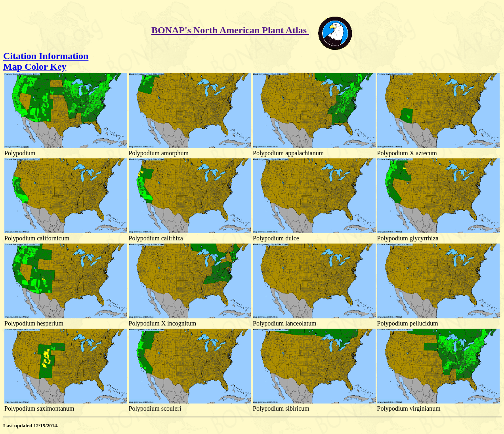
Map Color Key (35, 67)
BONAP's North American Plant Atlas (230, 30)
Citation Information (46, 56)
